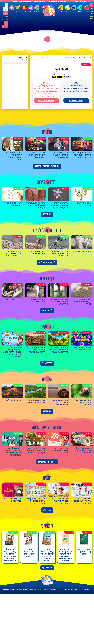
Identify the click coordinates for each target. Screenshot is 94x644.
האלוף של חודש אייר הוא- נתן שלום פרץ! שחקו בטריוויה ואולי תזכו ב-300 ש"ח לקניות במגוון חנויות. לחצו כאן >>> (47, 1)
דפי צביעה (37, 9)
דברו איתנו (2, 18)
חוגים (61, 9)
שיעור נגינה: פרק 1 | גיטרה (46, 57)
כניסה (6, 5)
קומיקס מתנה (5, 27)
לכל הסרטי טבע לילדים (47, 262)
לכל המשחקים (47, 363)
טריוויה (18, 8)
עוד (11, 9)
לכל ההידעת (47, 411)
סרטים (73, 9)
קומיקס (67, 9)
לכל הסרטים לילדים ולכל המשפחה (47, 166)
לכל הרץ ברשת (47, 311)
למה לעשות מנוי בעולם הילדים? (91, 14)
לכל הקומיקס (47, 568)
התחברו (57, 74)
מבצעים (6, 23)
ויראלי (30, 9)
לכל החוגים (47, 510)
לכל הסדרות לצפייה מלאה (47, 462)
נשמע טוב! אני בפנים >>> (46, 100)
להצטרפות (6, 13)
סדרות (86, 9)
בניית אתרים (20, 590)
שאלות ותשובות (33, 590)
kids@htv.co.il (55, 590)
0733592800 (63, 590)
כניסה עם (6, 9)
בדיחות (24, 9)
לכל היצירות (47, 214)
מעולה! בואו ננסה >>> (76, 100)
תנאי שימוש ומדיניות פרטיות (44, 590)
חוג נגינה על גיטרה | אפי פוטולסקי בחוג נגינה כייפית (67, 57)
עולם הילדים (89, 57)
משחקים (80, 9)
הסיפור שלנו (7, 18)
